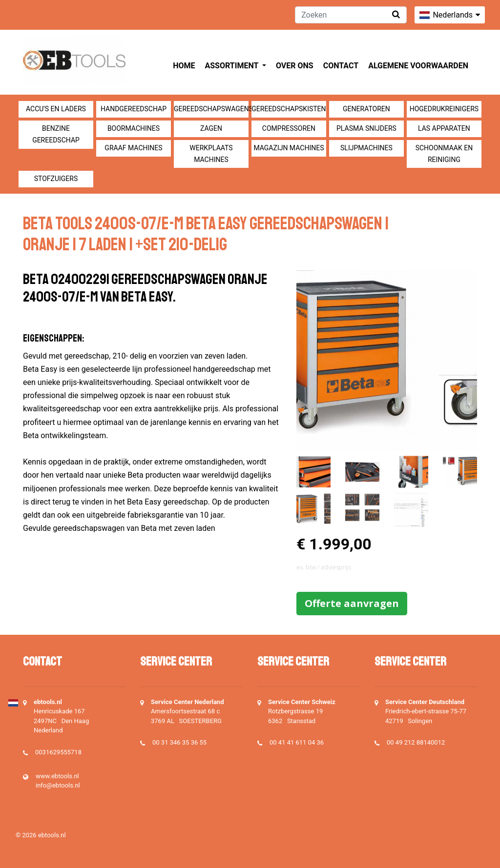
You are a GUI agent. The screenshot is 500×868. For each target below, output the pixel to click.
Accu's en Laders (56, 109)
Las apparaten (444, 128)
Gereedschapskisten (289, 109)
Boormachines (134, 128)
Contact (341, 66)
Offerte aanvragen (352, 603)
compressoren (289, 128)
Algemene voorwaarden (418, 66)
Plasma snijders (366, 128)
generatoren (366, 109)
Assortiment (233, 66)
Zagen (211, 128)
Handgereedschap (134, 109)
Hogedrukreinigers (444, 109)
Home (184, 66)
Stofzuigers (56, 179)
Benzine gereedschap (56, 134)
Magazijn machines (289, 148)
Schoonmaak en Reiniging (444, 154)
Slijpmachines (366, 148)
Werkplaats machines (211, 154)
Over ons (295, 66)
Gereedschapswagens (211, 109)
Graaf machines (133, 148)
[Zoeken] (351, 15)
